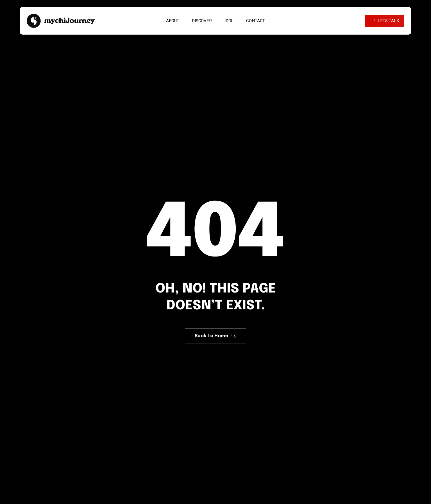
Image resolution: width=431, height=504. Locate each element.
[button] (215, 336)
